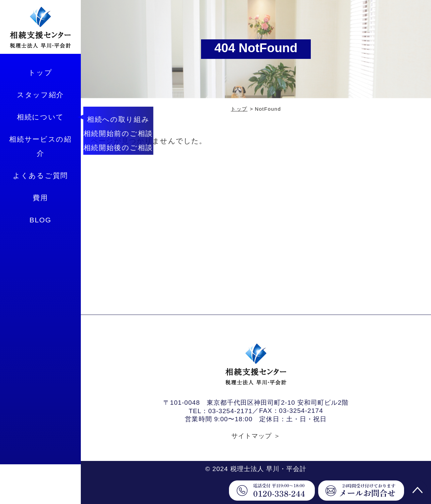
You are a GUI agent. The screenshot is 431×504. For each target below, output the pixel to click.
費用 (40, 198)
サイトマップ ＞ (256, 436)
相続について (40, 117)
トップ (40, 73)
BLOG (40, 220)
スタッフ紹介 (40, 95)
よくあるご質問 (40, 175)
